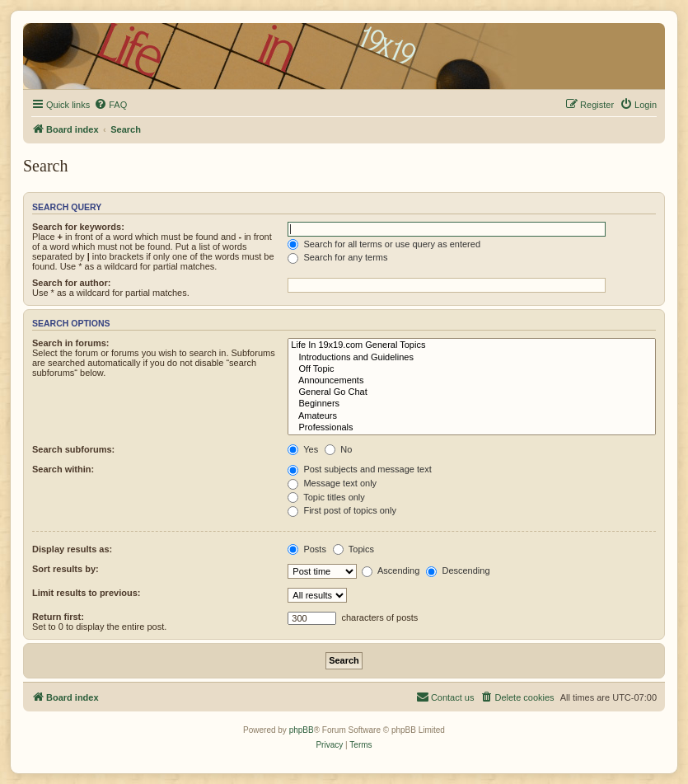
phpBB (302, 730)
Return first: (58, 617)
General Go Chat (472, 392)
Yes (303, 449)
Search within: (63, 469)
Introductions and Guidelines (472, 358)
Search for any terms (337, 257)
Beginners (472, 404)
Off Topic (472, 369)
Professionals (472, 428)
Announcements (472, 381)
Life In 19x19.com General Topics (472, 345)
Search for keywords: (78, 227)
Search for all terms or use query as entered (384, 244)
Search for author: (71, 283)
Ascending (391, 570)
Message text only (332, 483)
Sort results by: (66, 569)
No (338, 449)
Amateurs (472, 416)
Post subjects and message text (359, 469)
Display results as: (72, 549)
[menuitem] (110, 105)
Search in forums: (71, 343)
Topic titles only (326, 497)
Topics (353, 549)
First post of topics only (342, 510)
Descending (458, 570)
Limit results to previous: (86, 593)
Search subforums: (73, 449)
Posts (307, 549)
